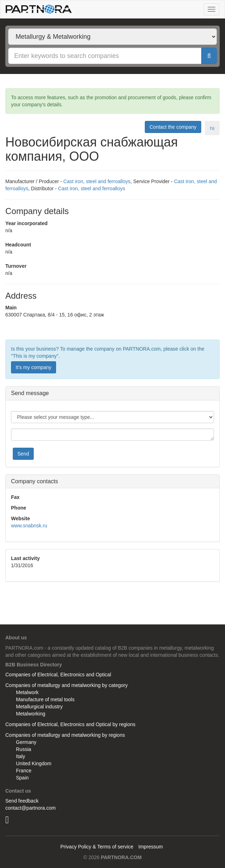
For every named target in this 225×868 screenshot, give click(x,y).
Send (23, 454)
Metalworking (31, 714)
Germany (26, 742)
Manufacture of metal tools (45, 699)
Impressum (151, 847)
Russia (24, 749)
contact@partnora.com (31, 808)
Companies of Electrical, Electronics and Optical (58, 675)
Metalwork (27, 692)
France (24, 771)
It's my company (34, 367)
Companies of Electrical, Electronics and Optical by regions (70, 724)
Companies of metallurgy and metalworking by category (67, 685)
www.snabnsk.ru (29, 526)
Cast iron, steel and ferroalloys (97, 181)
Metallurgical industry (39, 707)
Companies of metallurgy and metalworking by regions (65, 735)
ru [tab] (212, 128)
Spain (22, 778)
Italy (21, 756)
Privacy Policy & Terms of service (97, 847)
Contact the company (173, 127)
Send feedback (22, 801)
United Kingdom (34, 763)
